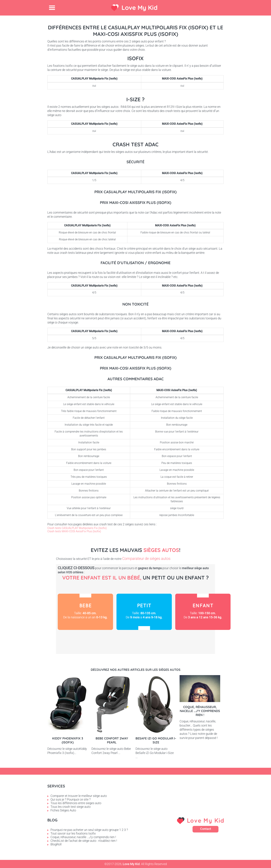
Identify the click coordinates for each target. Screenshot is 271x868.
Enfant (203, 612)
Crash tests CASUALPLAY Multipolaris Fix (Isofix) (77, 528)
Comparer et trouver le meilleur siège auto (79, 796)
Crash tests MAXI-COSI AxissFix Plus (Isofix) (74, 531)
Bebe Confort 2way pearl (112, 740)
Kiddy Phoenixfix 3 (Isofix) (68, 740)
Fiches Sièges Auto (63, 810)
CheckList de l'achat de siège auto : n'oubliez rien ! (84, 841)
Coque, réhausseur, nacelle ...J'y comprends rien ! (200, 711)
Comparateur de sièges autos (146, 559)
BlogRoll (56, 844)
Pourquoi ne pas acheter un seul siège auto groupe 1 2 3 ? (89, 830)
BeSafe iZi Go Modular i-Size (156, 740)
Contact (206, 829)
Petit (144, 612)
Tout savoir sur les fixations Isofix (73, 833)
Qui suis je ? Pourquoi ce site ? (71, 799)
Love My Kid (140, 8)
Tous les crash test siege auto (71, 807)
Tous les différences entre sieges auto (76, 803)
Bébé (85, 612)
